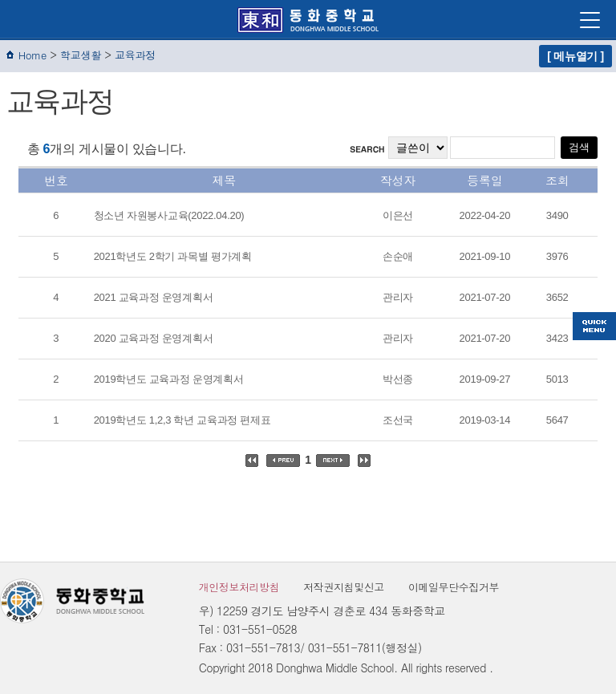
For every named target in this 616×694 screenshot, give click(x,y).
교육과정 (135, 55)
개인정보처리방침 (239, 587)
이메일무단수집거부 (454, 587)
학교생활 (81, 55)
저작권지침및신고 (344, 587)
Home (32, 55)
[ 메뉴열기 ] (575, 56)
